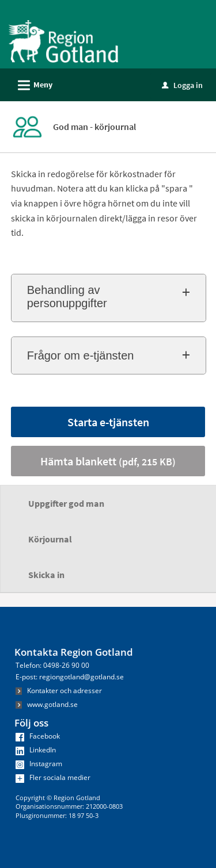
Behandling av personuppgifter (67, 297)
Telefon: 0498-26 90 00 (52, 665)
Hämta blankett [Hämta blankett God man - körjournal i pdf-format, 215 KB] (108, 461)
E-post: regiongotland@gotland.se (70, 677)
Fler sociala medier (53, 777)
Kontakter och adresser (59, 691)
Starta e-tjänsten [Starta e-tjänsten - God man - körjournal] (108, 422)
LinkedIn (36, 750)
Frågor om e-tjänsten (81, 355)
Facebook (38, 736)
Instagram (39, 764)
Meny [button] (31, 83)
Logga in (182, 85)
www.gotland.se (47, 704)
